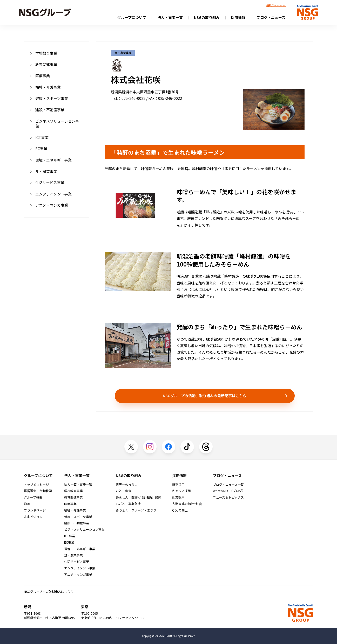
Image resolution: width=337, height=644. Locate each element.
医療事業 (40, 76)
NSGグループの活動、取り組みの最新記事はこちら (205, 396)
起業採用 (178, 497)
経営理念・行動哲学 (38, 491)
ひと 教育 (124, 491)
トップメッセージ (36, 485)
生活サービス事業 (47, 183)
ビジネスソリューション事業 (55, 124)
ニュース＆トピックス (228, 497)
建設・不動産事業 (47, 110)
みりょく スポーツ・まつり (136, 510)
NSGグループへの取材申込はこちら (49, 591)
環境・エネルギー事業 (51, 160)
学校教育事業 (44, 53)
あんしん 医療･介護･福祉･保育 (138, 497)
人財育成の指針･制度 (187, 504)
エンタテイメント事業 (51, 194)
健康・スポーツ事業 (49, 98)
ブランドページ (35, 510)
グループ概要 (33, 497)
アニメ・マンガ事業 (49, 205)
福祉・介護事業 (46, 87)
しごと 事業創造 (128, 504)
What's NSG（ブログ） (229, 491)
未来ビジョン (33, 517)
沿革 (27, 504)
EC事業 (39, 149)
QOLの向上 (180, 510)
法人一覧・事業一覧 (78, 485)
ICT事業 (39, 137)
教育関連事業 (44, 65)
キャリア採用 (181, 491)
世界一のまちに (127, 485)
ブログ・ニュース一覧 (228, 485)
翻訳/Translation (276, 5)
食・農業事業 (44, 171)
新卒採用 (178, 485)
